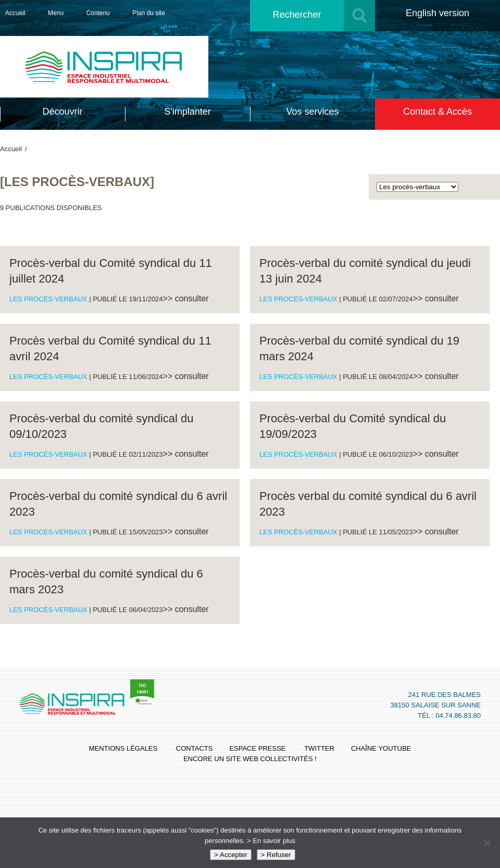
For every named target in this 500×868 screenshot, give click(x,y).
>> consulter (186, 298)
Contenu (98, 13)
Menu (56, 13)
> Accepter (230, 855)
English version (438, 13)
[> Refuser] (487, 843)
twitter (319, 748)
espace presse (257, 748)
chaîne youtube (381, 748)
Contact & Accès (438, 112)
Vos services (312, 112)
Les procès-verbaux (48, 299)
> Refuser (276, 855)
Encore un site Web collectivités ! (250, 759)
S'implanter (187, 112)
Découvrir (62, 112)
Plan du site (149, 13)
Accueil (15, 13)
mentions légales (123, 748)
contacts (195, 748)
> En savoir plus (271, 841)
